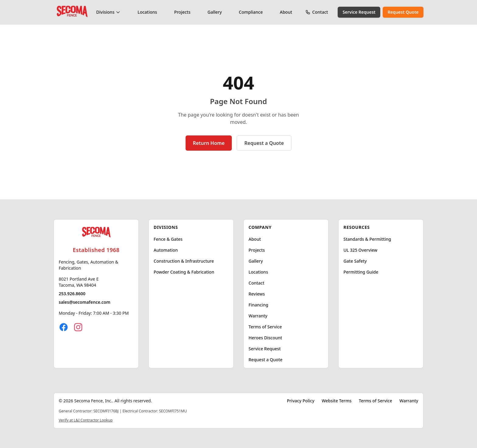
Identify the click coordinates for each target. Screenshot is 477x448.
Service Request (359, 12)
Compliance (251, 12)
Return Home (209, 143)
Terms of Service (265, 327)
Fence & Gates (168, 239)
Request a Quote (264, 143)
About (286, 12)
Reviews (257, 294)
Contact (320, 12)
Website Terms (336, 401)
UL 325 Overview (360, 250)
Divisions (108, 12)
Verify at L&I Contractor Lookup (86, 420)
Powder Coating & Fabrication (184, 272)
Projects (182, 12)
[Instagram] (78, 327)
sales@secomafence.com (85, 302)
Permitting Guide (361, 272)
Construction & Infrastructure (184, 261)
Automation (166, 250)
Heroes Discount (265, 338)
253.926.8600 (72, 294)
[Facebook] (64, 327)
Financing (258, 305)
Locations (147, 12)
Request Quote (403, 12)
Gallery (215, 12)
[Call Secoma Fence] (308, 12)
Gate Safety (355, 261)
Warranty (258, 316)
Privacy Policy (301, 401)
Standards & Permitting (367, 239)
